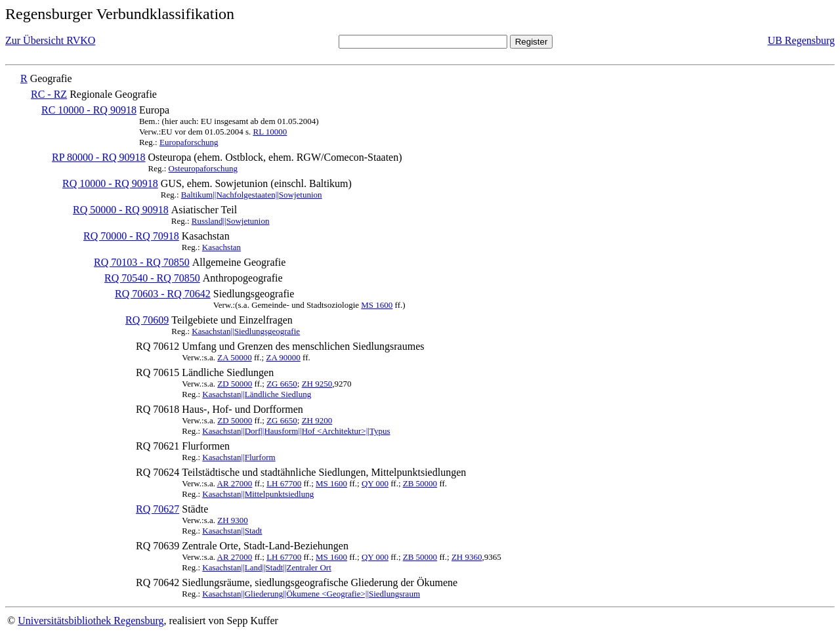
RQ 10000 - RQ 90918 (110, 183)
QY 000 (375, 483)
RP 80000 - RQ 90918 (99, 157)
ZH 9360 (467, 557)
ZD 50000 (235, 384)
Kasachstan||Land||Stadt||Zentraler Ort (266, 567)
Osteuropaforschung (203, 168)
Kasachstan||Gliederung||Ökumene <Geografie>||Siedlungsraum (311, 594)
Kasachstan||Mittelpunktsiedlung (258, 494)
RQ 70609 (147, 320)
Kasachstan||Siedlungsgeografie (246, 331)
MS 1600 (377, 305)
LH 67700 (284, 483)
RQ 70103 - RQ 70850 (142, 262)
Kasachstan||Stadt (232, 531)
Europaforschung (189, 142)
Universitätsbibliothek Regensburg (91, 621)
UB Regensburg (801, 40)
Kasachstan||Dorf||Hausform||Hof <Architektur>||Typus (296, 431)
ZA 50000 (234, 357)
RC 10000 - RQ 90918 (89, 110)
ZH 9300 (233, 520)
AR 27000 (235, 483)
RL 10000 (270, 132)
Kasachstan (221, 247)
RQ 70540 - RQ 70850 (152, 278)
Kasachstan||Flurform (239, 457)
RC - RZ (49, 94)
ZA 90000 (283, 357)
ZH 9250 (317, 384)
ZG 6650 (282, 384)
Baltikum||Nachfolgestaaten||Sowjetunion (252, 195)
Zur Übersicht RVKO (50, 40)
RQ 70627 (157, 509)
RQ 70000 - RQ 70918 (131, 236)
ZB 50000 (420, 483)
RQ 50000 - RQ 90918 (121, 210)
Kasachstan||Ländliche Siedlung (257, 394)
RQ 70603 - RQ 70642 (163, 294)
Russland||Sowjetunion (231, 221)
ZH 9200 (317, 420)
